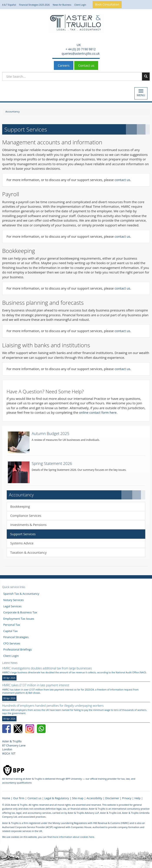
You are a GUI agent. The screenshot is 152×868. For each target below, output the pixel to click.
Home (6, 798)
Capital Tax (10, 631)
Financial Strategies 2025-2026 (34, 5)
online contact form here (98, 412)
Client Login (80, 5)
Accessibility (94, 798)
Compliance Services (26, 516)
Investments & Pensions (28, 525)
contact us (122, 180)
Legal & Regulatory (57, 798)
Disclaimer (112, 798)
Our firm (19, 798)
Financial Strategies (16, 637)
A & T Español (9, 5)
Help (137, 798)
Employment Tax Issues (19, 619)
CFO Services (12, 643)
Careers (64, 65)
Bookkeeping (20, 506)
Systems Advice (22, 543)
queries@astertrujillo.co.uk (80, 54)
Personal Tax (12, 625)
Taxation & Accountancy (28, 552)
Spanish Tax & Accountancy (21, 594)
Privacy (127, 798)
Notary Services (13, 600)
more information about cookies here (73, 837)
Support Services (23, 534)
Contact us (86, 65)
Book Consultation (107, 4)
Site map (78, 798)
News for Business (62, 5)
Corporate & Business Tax (20, 612)
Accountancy (12, 111)
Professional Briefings (17, 649)
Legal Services (12, 606)
